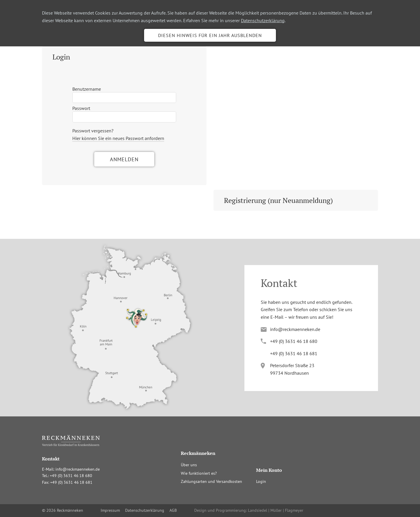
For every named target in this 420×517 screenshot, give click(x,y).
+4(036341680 (294, 341)
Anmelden (124, 159)
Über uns (189, 465)
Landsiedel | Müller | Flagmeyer (276, 510)
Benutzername (87, 89)
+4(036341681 (294, 353)
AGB (173, 510)
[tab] (124, 57)
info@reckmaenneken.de (295, 329)
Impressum (110, 510)
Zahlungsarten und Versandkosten (211, 481)
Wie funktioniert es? (199, 473)
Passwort (81, 108)
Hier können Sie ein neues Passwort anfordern (118, 138)
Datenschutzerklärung (263, 20)
